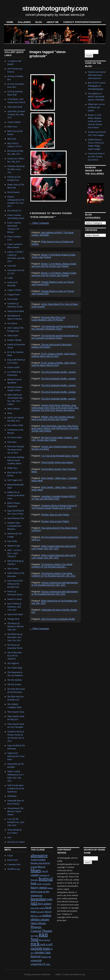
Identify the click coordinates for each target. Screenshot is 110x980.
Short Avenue (13, 569)
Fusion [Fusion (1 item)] (39, 884)
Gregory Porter (14, 295)
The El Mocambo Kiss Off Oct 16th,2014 (15, 656)
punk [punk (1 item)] (36, 936)
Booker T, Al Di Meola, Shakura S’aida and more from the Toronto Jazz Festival (54, 274)
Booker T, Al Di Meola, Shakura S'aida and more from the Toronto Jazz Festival (54, 265)
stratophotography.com (55, 8)
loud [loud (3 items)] (33, 911)
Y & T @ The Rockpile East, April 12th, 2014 (16, 822)
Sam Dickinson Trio (16, 518)
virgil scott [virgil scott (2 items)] (46, 957)
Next (99, 193)
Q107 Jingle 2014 (15, 480)
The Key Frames (14, 684)
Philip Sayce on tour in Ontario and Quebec (96, 107)
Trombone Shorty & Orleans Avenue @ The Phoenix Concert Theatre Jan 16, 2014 (54, 507)
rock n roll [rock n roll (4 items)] (46, 944)
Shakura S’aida (14, 546)
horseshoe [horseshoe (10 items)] (38, 899)
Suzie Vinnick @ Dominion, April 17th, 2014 (14, 607)
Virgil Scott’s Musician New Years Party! (16, 756)
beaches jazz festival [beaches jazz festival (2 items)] (40, 863)
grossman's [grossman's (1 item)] (47, 884)
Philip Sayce (12, 468)
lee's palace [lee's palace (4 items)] (45, 904)
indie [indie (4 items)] (50, 899)
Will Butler (12, 796)
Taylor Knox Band (15, 614)
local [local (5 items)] (48, 907)
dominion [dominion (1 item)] (44, 875)
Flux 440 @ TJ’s (14, 211)
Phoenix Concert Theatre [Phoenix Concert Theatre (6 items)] (41, 929)
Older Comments (39, 223)
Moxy (10, 413)
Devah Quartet (13, 192)
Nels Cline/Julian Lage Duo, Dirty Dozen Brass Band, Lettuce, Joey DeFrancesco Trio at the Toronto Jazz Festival (55, 428)
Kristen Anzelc (14, 367)
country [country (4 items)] (35, 875)
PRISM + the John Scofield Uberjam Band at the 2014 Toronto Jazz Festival (53, 418)
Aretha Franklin (14, 122)
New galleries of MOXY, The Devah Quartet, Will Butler (96, 97)
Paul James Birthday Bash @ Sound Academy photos (16, 460)
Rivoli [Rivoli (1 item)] (41, 940)
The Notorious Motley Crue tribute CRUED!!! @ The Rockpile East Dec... (52, 566)
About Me (53, 22)
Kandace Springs (14, 340)
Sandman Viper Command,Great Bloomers (14, 526)
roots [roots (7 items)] (46, 948)
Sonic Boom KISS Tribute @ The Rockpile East (15, 584)
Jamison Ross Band (15, 311)
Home (10, 22)
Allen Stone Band (15, 107)
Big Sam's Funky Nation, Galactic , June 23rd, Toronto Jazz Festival (55, 439)
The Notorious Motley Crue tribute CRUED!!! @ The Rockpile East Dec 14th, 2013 (53, 575)
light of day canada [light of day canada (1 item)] (38, 908)
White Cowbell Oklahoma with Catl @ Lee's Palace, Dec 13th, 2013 (54, 547)
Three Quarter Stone (16, 712)
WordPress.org (13, 869)
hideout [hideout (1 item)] (50, 888)
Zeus (9, 837)
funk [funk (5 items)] (34, 883)
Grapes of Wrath (14, 290)
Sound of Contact (15, 599)
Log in (10, 855)
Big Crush (12, 139)
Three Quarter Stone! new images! (57, 462)
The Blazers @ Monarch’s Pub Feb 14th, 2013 (15, 627)
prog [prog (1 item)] (32, 936)
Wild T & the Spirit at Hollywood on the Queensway (16, 789)
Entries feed (12, 860)
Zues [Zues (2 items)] (48, 964)
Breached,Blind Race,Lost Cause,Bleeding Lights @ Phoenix (48, 319)
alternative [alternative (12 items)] (39, 855)
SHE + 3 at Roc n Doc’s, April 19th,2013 (15, 553)
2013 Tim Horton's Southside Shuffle (58, 619)
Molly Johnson (14, 409)
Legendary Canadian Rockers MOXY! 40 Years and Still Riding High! (54, 498)
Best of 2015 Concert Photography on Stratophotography (97, 86)
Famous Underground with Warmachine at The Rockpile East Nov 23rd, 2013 (55, 584)
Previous (90, 193)
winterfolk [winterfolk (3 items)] (36, 960)
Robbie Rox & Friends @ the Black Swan (16, 495)
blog (39, 22)
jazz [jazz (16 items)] (34, 903)
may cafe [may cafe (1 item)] (39, 916)
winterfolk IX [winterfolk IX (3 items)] (38, 964)
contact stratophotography (82, 22)
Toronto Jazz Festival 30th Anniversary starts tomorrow (97, 75)
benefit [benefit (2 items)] (34, 867)
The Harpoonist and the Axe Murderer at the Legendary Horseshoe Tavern (55, 328)
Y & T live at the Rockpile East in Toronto (60, 456)
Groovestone (13, 299)
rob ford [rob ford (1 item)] (47, 940)
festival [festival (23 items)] (46, 879)
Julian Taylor (13, 335)
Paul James (12, 442)
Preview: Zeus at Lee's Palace (55, 515)
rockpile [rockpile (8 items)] (37, 948)
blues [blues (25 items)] (36, 870)
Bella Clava (12, 127)
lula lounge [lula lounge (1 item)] (40, 912)
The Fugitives (13, 663)
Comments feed (14, 864)
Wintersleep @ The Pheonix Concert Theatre (15, 811)
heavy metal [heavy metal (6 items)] (39, 887)
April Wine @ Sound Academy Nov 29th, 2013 (16, 114)
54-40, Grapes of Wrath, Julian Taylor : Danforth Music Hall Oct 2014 (54, 355)
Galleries (24, 22)
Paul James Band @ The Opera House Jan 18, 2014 (16, 450)
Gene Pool (12, 266)
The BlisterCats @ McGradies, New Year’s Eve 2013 (15, 637)
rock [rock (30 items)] (35, 944)
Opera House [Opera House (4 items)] (38, 923)
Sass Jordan (12, 541)
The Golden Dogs (15, 668)
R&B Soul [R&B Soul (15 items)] (39, 937)
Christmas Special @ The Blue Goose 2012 (16, 169)
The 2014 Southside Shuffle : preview (58, 372)
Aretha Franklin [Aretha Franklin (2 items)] (38, 860)
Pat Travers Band (14, 437)
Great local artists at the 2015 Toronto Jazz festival (96, 157)
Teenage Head (13, 619)
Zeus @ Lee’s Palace (16, 842)
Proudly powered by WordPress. (37, 974)
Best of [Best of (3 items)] (41, 867)
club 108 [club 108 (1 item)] (45, 871)
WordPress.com (79, 974)
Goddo (10, 278)
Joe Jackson (12, 323)
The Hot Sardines (15, 680)
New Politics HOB (15, 425)
